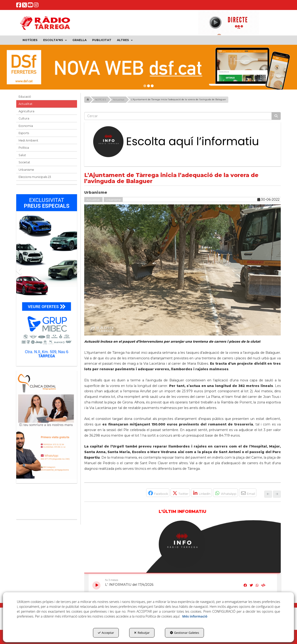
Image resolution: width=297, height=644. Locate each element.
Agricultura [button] (26, 111)
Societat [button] (24, 162)
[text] (178, 116)
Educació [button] (25, 97)
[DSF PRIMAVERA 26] (148, 67)
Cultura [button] (24, 118)
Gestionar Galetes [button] (184, 633)
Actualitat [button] (26, 104)
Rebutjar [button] (142, 633)
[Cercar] (276, 116)
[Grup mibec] (47, 278)
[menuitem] (30, 40)
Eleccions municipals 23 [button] (35, 177)
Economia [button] (26, 126)
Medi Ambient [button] (28, 140)
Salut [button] (22, 155)
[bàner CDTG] (47, 425)
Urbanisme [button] (26, 170)
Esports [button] (24, 133)
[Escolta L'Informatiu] (183, 142)
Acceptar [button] (106, 633)
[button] (19, 6)
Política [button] (24, 148)
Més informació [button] (195, 616)
